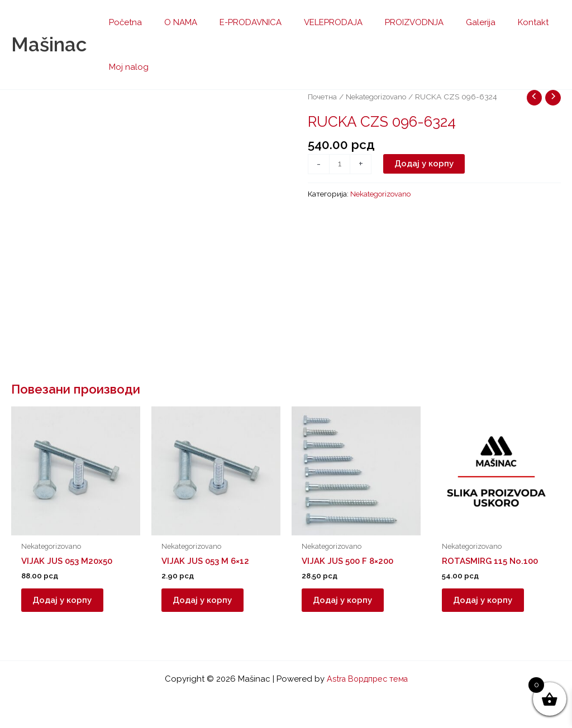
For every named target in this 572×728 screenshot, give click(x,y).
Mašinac (49, 44)
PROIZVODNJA (389, 22)
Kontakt (497, 22)
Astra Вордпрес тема (367, 679)
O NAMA (172, 22)
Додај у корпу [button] (68, 603)
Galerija (450, 22)
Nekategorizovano (378, 97)
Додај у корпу (425, 164)
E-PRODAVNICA (237, 22)
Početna (123, 22)
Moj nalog (126, 67)
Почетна (323, 97)
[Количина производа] (340, 165)
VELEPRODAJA (314, 22)
